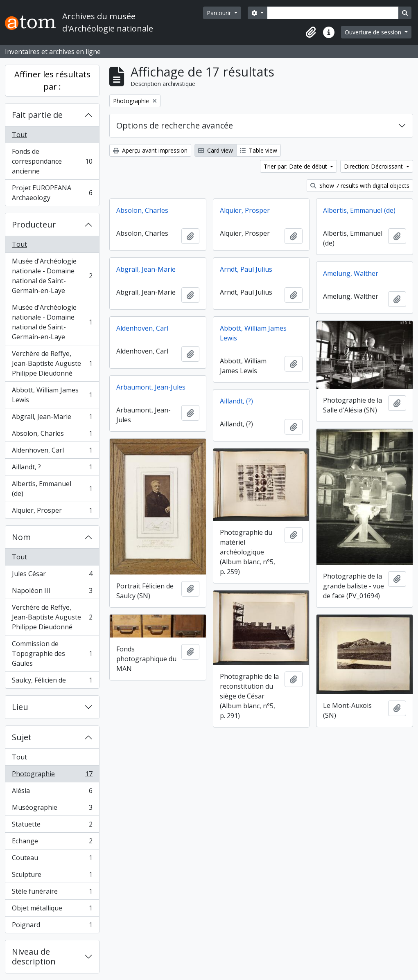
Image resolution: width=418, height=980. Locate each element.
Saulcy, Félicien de (52, 682)
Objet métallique (52, 910)
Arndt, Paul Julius (246, 269)
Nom (21, 537)
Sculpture (52, 876)
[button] (311, 32)
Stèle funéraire (52, 893)
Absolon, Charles (52, 435)
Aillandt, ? (52, 469)
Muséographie (52, 809)
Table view (259, 150)
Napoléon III (52, 592)
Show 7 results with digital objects (360, 186)
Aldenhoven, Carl (52, 452)
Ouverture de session (374, 32)
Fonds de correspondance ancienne (52, 161)
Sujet (22, 737)
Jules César (52, 576)
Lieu (20, 707)
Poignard (52, 926)
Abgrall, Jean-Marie (52, 418)
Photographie (52, 776)
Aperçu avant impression (150, 150)
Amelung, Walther (351, 273)
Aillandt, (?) (236, 401)
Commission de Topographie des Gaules (52, 653)
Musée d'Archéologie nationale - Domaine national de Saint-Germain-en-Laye (52, 276)
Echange (52, 843)
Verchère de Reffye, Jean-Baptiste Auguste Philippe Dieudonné (52, 363)
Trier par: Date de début (296, 166)
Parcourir (220, 13)
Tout (19, 135)
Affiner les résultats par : (52, 80)
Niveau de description (34, 956)
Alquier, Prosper (52, 512)
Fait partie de (37, 115)
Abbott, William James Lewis (52, 395)
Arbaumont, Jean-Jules (151, 387)
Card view (216, 150)
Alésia (52, 792)
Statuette (52, 826)
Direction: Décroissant (374, 166)
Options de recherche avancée (175, 125)
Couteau (52, 859)
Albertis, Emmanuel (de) (52, 489)
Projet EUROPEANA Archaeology (52, 193)
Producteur (34, 224)
